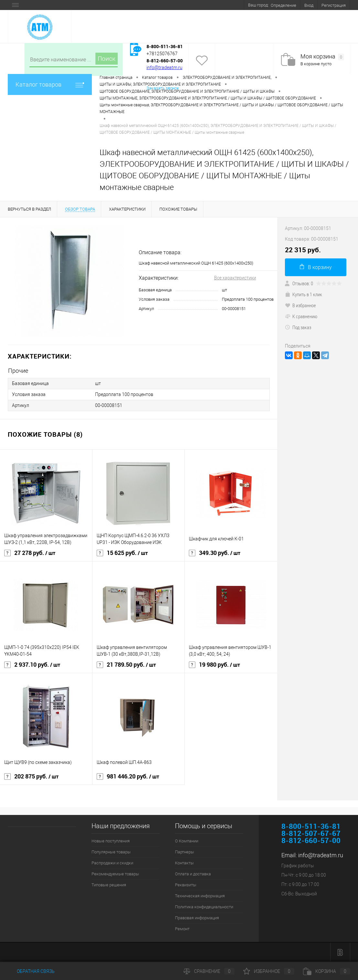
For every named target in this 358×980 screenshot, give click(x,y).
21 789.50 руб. (126, 665)
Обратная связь (31, 971)
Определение (283, 5)
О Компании (187, 841)
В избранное (300, 305)
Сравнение (209, 971)
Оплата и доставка (193, 874)
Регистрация (334, 5)
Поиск (107, 59)
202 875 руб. (31, 777)
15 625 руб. (122, 553)
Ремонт (182, 929)
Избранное (269, 971)
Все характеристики (235, 278)
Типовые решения (109, 885)
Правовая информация (197, 918)
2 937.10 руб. (32, 665)
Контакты (184, 863)
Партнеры (184, 852)
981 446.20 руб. (128, 777)
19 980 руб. (214, 665)
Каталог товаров (50, 84)
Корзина (327, 971)
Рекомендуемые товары (115, 874)
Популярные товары (111, 852)
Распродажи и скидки (112, 863)
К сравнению (301, 316)
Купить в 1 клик (304, 294)
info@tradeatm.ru (164, 68)
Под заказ (298, 327)
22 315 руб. (303, 250)
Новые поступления (111, 841)
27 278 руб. (30, 553)
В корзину (316, 267)
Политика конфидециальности (204, 907)
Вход (309, 5)
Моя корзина (322, 57)
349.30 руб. (215, 553)
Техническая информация (200, 896)
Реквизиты (186, 885)
